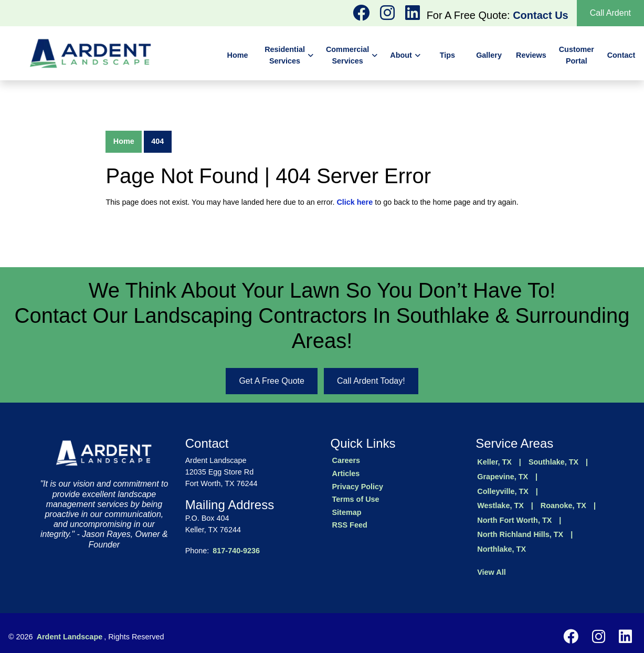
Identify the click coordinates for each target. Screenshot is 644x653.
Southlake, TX (553, 462)
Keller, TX (494, 462)
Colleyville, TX (503, 491)
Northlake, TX (502, 549)
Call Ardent (610, 13)
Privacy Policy (358, 487)
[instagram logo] (362, 16)
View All (491, 572)
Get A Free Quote (272, 381)
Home (124, 141)
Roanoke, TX (563, 505)
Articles (346, 473)
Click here (355, 202)
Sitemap (347, 512)
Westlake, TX (500, 505)
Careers (346, 460)
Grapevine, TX (503, 477)
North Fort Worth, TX (514, 520)
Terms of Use (356, 499)
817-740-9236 (236, 551)
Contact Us (541, 15)
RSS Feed (350, 525)
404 (157, 141)
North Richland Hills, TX (520, 534)
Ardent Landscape (70, 637)
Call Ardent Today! (371, 381)
